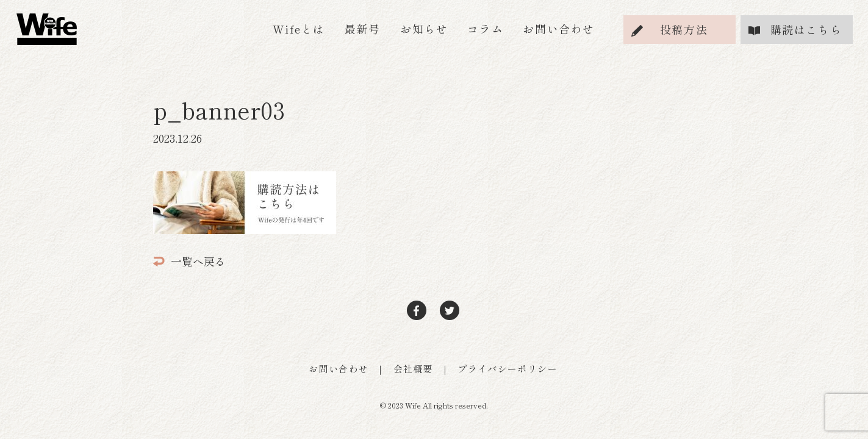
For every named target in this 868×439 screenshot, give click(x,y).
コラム (485, 29)
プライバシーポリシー (508, 369)
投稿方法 (684, 29)
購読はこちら (806, 29)
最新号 (363, 29)
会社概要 (413, 369)
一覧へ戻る (189, 261)
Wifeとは (299, 29)
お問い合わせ (559, 29)
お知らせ (424, 29)
